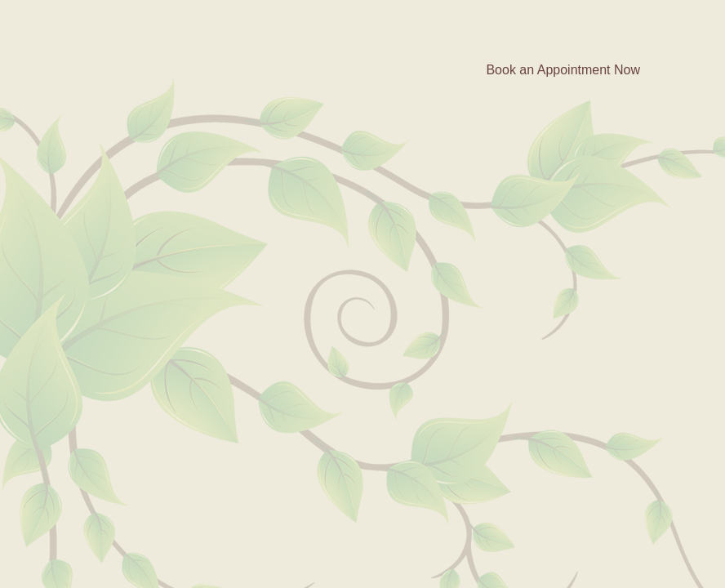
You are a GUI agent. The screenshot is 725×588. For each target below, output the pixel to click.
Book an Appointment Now (563, 70)
